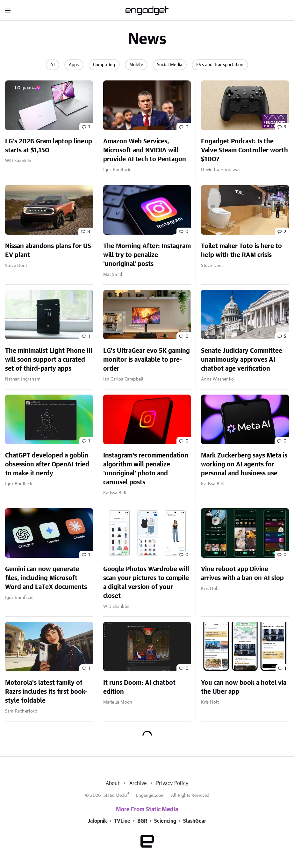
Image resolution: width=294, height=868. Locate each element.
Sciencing (165, 821)
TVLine (122, 821)
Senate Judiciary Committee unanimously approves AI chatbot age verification (242, 360)
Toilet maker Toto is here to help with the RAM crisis (241, 251)
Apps (74, 65)
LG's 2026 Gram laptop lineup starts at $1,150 (49, 146)
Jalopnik (97, 821)
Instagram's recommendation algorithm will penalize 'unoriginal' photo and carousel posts (146, 469)
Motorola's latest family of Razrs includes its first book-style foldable (46, 692)
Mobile (136, 65)
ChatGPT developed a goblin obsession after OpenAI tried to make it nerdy (47, 464)
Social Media (170, 65)
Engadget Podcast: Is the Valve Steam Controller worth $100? (244, 150)
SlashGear (195, 821)
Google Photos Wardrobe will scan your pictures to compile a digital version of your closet (146, 583)
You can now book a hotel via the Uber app (244, 687)
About (113, 783)
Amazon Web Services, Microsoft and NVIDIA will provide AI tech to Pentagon (145, 150)
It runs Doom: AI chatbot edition (139, 687)
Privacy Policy (172, 783)
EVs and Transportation (220, 65)
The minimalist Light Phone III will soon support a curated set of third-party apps (49, 360)
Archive (138, 783)
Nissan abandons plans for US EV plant (48, 251)
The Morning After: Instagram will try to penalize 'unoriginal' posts (147, 255)
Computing (104, 65)
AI (52, 65)
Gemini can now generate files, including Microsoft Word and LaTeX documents (46, 578)
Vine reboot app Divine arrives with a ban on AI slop (242, 574)
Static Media (115, 796)
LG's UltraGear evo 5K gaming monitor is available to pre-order (147, 360)
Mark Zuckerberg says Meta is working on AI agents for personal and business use (244, 464)
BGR (142, 821)
